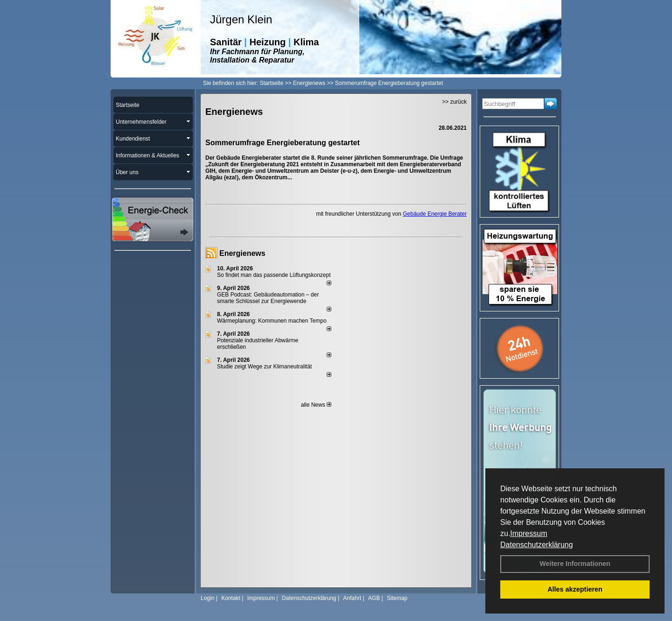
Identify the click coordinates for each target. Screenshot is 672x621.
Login (207, 598)
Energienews (242, 253)
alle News (316, 405)
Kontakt (231, 598)
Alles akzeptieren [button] (575, 589)
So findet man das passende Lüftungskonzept (274, 275)
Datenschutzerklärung (537, 545)
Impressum (528, 533)
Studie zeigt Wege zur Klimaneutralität (264, 367)
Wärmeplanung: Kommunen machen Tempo (272, 321)
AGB (374, 598)
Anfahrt (352, 598)
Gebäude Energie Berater (435, 214)
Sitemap (397, 598)
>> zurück (454, 102)
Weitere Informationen (575, 564)
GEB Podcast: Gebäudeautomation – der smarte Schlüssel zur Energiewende (268, 298)
